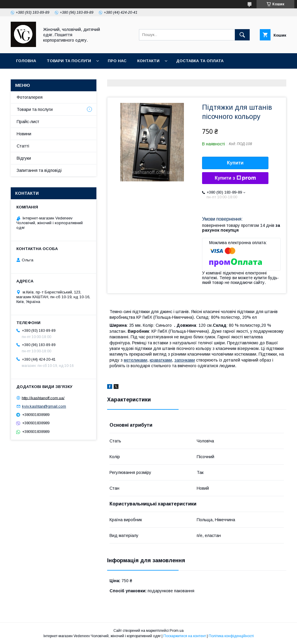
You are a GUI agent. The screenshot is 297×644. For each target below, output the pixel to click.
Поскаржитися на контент (185, 636)
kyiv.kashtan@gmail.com (44, 406)
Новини (24, 134)
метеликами (136, 360)
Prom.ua (177, 631)
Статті (23, 146)
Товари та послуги (69, 61)
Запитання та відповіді (39, 170)
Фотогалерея (30, 97)
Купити (235, 163)
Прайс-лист (28, 122)
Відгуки (24, 158)
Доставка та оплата (200, 61)
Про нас (117, 61)
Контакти (148, 61)
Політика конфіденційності (231, 636)
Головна (26, 61)
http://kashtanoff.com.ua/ (43, 398)
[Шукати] (242, 35)
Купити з (235, 178)
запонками (185, 360)
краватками (161, 360)
